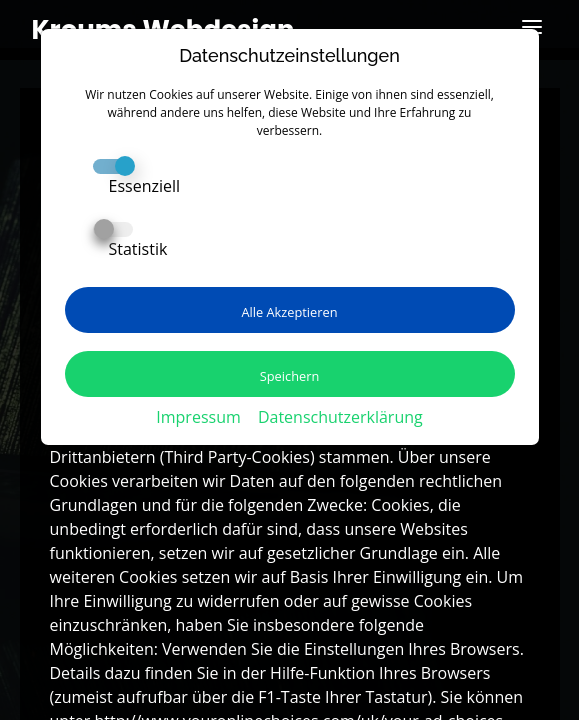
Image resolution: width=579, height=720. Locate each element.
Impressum (198, 417)
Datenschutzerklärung (340, 417)
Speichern (290, 376)
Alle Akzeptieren (289, 312)
